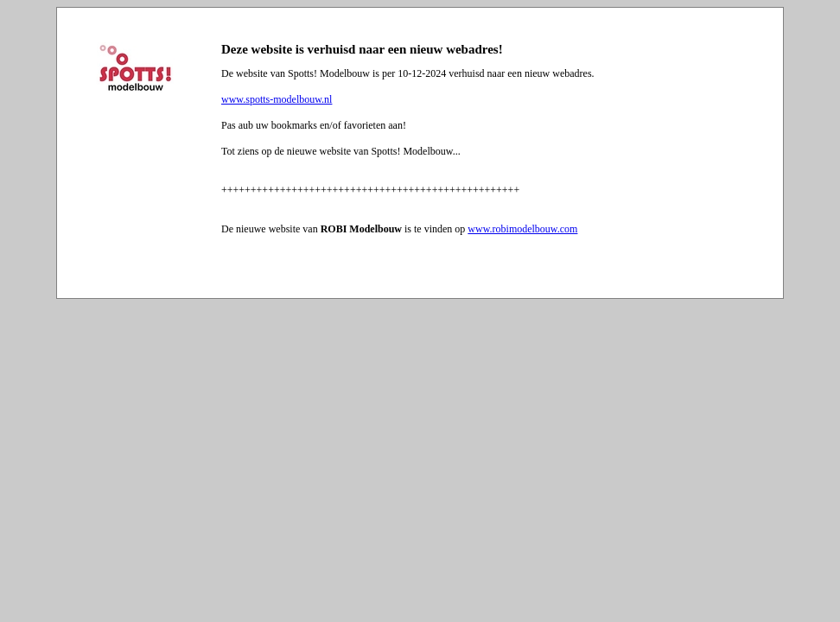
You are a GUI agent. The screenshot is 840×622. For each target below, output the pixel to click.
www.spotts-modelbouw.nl (277, 99)
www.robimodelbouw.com (522, 229)
